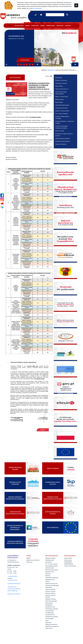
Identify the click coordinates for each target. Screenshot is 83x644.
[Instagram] (2, 199)
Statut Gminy (59, 86)
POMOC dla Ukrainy (61, 80)
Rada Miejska (59, 102)
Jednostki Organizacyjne (62, 105)
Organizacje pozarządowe (63, 138)
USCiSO (48, 597)
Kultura (47, 581)
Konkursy (48, 574)
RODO (28, 558)
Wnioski (48, 576)
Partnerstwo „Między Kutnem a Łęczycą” (64, 135)
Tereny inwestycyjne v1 (62, 89)
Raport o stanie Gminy (62, 96)
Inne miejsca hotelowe (62, 114)
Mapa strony (49, 628)
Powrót (43, 430)
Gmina (27, 26)
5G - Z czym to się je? (51, 564)
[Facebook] (2, 195)
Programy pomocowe (51, 583)
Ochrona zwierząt (50, 591)
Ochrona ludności (50, 589)
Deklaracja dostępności (14, 594)
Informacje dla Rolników (52, 585)
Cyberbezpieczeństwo (52, 566)
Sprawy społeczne (50, 595)
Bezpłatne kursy (50, 579)
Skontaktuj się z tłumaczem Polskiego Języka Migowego (14, 589)
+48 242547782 (12, 580)
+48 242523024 (12, 576)
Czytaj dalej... (25, 60)
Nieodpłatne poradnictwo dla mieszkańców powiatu (52, 607)
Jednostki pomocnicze (62, 108)
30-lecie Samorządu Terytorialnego (61, 93)
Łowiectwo (49, 622)
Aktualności (19, 26)
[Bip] (2, 203)
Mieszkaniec (51, 26)
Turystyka (35, 26)
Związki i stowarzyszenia (62, 111)
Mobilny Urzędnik (50, 558)
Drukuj (49, 76)
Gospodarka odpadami (52, 578)
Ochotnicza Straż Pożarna (63, 141)
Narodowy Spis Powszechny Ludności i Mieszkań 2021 (52, 570)
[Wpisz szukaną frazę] (55, 15)
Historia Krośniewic (61, 144)
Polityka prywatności (51, 624)
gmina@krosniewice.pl (14, 583)
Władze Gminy (60, 99)
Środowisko (49, 587)
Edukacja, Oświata (51, 599)
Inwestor (60, 26)
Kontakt (68, 26)
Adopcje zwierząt (50, 593)
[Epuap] (2, 207)
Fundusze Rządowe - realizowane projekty (65, 122)
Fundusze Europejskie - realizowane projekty (62, 127)
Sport (47, 620)
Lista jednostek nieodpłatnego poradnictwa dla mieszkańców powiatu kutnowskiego (52, 615)
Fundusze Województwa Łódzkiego (62, 117)
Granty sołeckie (60, 131)
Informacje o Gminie (61, 83)
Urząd (43, 26)
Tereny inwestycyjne (70, 566)
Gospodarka (59, 77)
